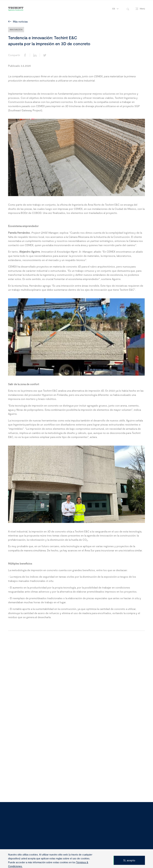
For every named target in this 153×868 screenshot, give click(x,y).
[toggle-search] (128, 9)
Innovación (16, 29)
